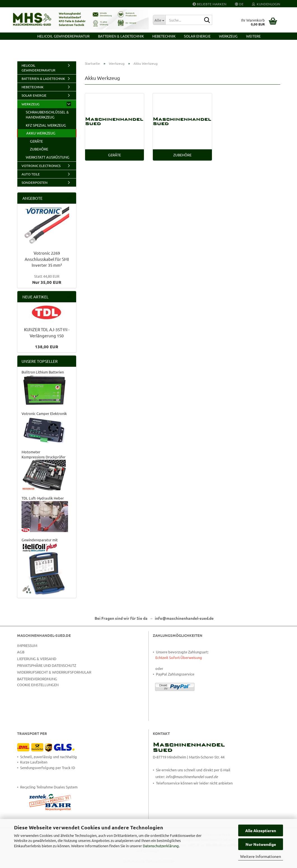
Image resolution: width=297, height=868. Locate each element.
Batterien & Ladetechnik (121, 36)
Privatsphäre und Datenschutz (47, 669)
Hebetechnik (164, 36)
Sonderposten (35, 186)
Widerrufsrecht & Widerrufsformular (54, 676)
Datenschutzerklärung (161, 846)
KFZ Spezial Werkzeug (46, 129)
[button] (239, 4)
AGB (21, 656)
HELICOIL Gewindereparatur (63, 36)
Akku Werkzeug (41, 137)
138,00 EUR (47, 351)
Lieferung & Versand (37, 662)
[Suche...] (159, 20)
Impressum (27, 649)
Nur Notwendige (261, 844)
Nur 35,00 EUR (47, 283)
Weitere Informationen (261, 856)
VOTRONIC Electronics (41, 170)
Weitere (253, 36)
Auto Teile (31, 178)
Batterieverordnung (37, 683)
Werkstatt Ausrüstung (48, 161)
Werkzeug (228, 36)
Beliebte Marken (210, 4)
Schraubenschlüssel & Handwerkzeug (47, 119)
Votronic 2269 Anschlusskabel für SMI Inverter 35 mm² (47, 263)
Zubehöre (39, 153)
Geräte (36, 145)
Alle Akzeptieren (261, 830)
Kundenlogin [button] (266, 4)
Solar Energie (197, 36)
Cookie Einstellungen (38, 689)
